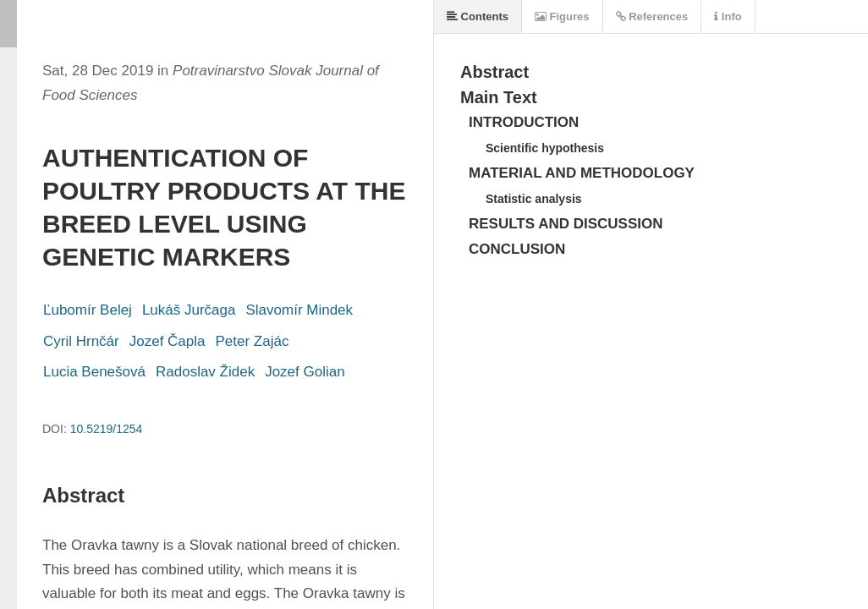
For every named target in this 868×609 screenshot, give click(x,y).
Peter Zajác (253, 341)
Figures (562, 16)
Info (728, 16)
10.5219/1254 (107, 429)
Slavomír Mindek (299, 310)
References (652, 16)
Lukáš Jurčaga (189, 310)
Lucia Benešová (94, 372)
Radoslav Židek (205, 372)
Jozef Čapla (168, 341)
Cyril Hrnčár (81, 341)
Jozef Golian (305, 372)
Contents (478, 16)
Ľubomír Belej (88, 310)
